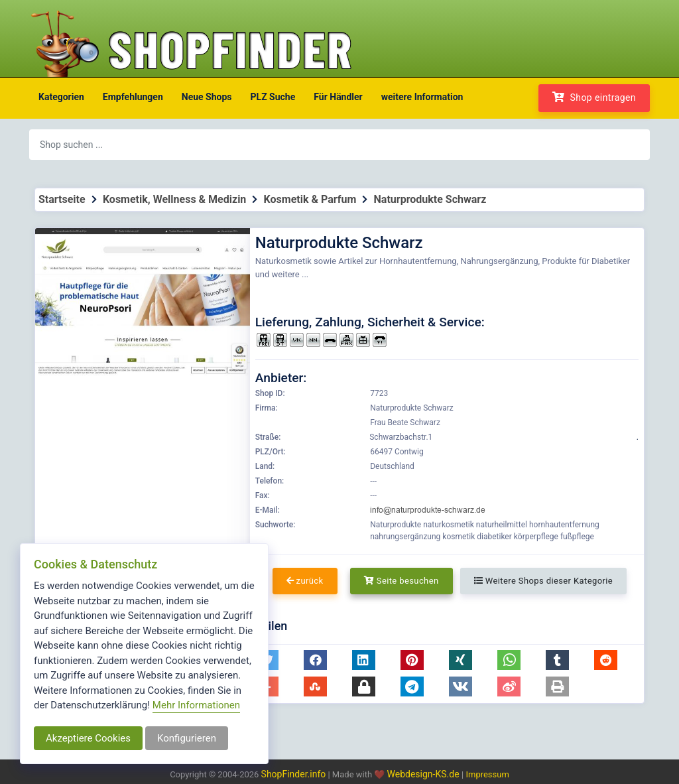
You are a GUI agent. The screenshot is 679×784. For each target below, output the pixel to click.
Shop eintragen (594, 97)
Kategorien (61, 97)
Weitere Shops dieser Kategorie (543, 581)
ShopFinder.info (294, 774)
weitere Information (422, 97)
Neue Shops (207, 97)
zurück (305, 581)
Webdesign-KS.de (425, 774)
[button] (315, 660)
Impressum (487, 774)
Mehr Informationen (196, 705)
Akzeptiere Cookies (88, 738)
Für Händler (338, 97)
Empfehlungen (133, 97)
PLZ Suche (273, 97)
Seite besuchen (401, 581)
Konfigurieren (187, 738)
